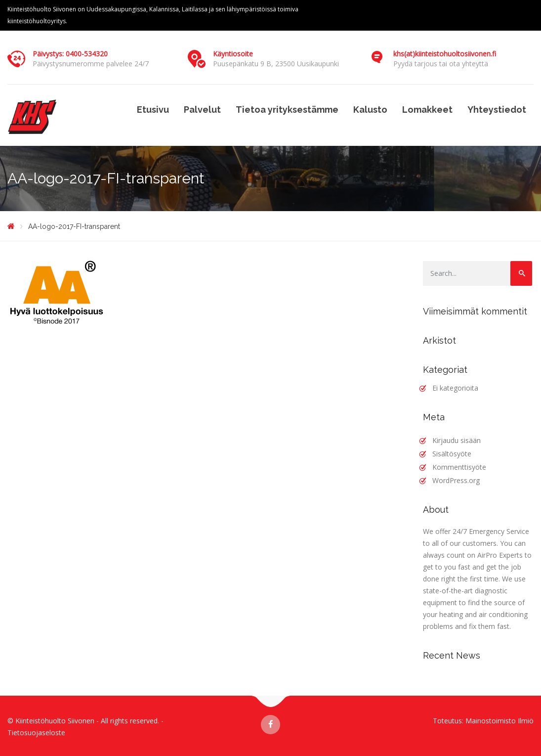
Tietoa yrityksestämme (287, 110)
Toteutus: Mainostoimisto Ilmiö (483, 721)
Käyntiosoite (233, 54)
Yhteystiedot (497, 110)
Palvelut (202, 110)
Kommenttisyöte (459, 467)
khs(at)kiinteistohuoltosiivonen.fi (445, 54)
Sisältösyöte (452, 454)
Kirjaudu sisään (457, 440)
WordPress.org (456, 480)
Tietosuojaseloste (36, 733)
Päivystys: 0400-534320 (70, 54)
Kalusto (370, 110)
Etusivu (153, 110)
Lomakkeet (427, 110)
